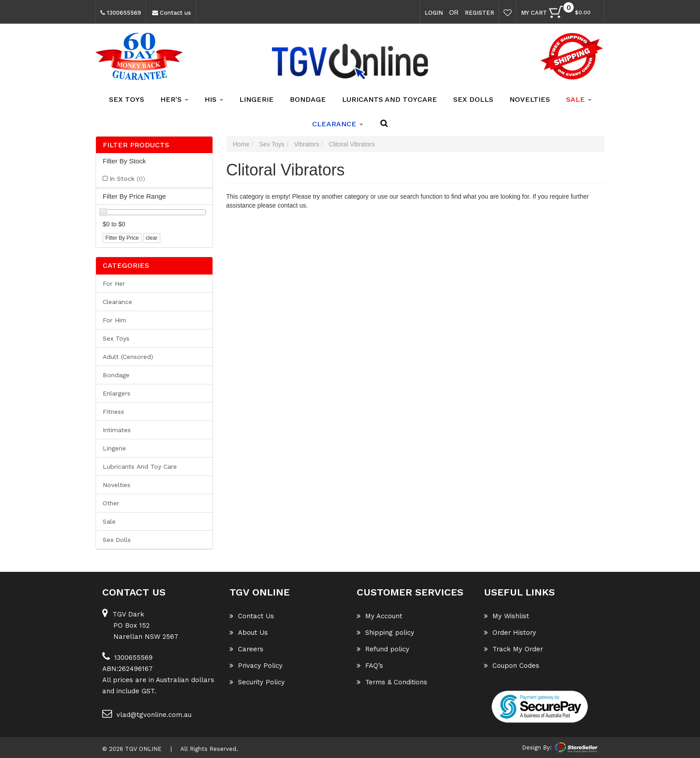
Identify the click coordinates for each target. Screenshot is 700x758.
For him (115, 320)
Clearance (117, 302)
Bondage (308, 99)
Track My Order (514, 649)
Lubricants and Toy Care (140, 466)
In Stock (127, 179)
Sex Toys (127, 99)
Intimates (117, 430)
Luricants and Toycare (390, 99)
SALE (579, 99)
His (214, 99)
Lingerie (256, 99)
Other (111, 503)
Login (434, 13)
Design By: (537, 748)
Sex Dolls (473, 99)
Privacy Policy (256, 666)
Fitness (113, 412)
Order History (511, 633)
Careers (247, 649)
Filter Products (136, 145)
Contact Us (252, 616)
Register (479, 13)
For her (114, 283)
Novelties (530, 99)
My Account (379, 616)
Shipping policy (385, 633)
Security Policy (257, 682)
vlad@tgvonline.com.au (147, 714)
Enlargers (117, 393)
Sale (109, 521)
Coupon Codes (512, 666)
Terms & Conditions (392, 682)
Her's (174, 99)
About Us (249, 633)
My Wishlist (506, 616)
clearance (337, 124)
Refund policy (383, 649)
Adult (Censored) (128, 357)
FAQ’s (370, 666)
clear (152, 238)
